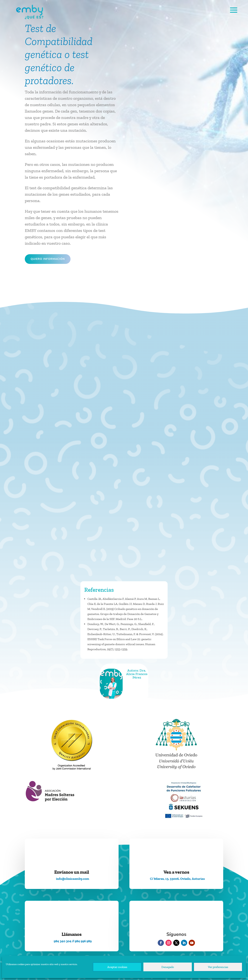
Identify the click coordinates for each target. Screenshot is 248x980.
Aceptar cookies (117, 967)
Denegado (168, 967)
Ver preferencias (218, 967)
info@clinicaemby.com (73, 879)
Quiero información (48, 259)
